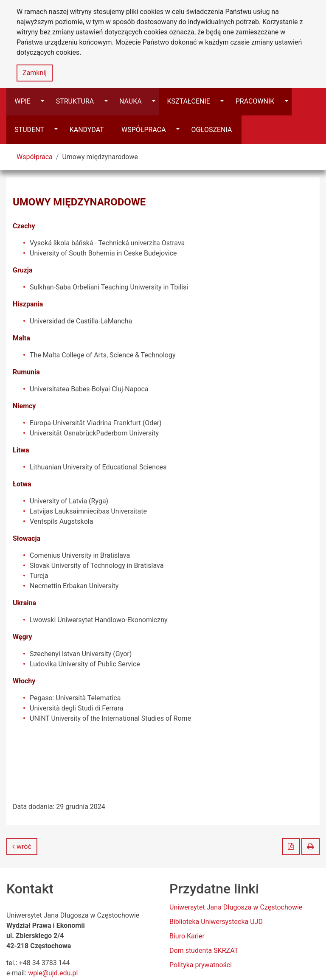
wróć (22, 819)
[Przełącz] (235, 102)
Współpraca (35, 129)
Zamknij (35, 73)
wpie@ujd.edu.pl (53, 945)
